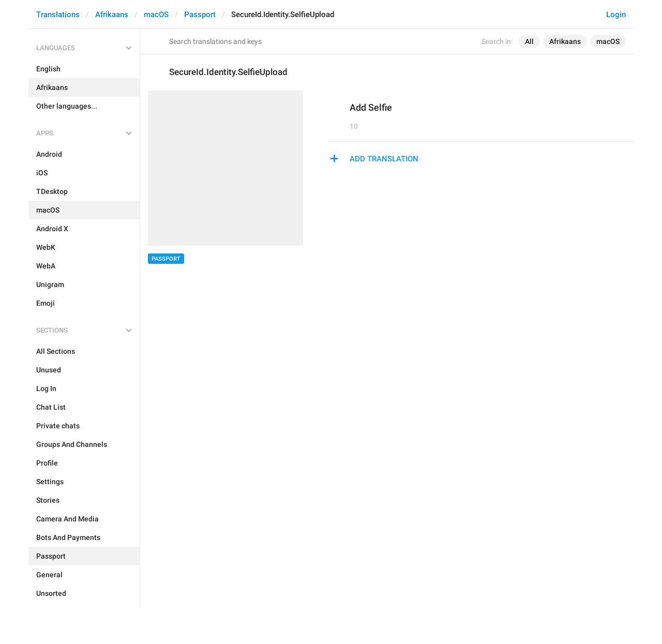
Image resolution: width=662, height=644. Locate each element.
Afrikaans (112, 14)
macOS (156, 14)
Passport (200, 14)
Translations (58, 14)
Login (616, 14)
